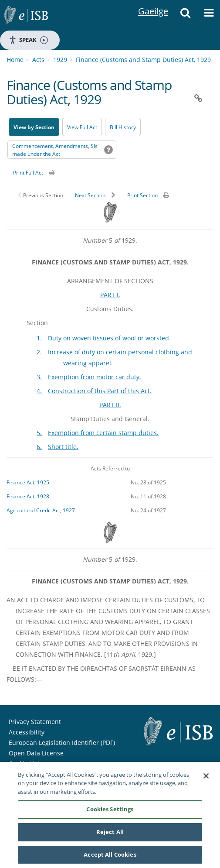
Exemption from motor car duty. (95, 377)
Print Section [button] (142, 195)
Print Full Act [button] (28, 173)
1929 (60, 60)
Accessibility (27, 732)
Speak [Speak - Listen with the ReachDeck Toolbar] (28, 40)
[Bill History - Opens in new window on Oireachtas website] (123, 127)
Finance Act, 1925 (28, 482)
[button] (186, 15)
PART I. (110, 295)
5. (39, 433)
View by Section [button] (34, 127)
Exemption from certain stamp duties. (103, 433)
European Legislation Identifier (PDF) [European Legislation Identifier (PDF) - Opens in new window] (62, 743)
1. (39, 338)
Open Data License (36, 753)
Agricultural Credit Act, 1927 (41, 510)
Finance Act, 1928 (28, 496)
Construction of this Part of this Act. (100, 391)
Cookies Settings (110, 813)
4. (39, 391)
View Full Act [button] (82, 127)
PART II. (110, 405)
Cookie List (24, 763)
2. (39, 352)
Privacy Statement (35, 722)
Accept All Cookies (110, 858)
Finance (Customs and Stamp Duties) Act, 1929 (143, 60)
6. (39, 447)
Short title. (63, 447)
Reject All (110, 835)
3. (39, 377)
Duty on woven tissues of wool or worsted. (109, 338)
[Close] (206, 779)
